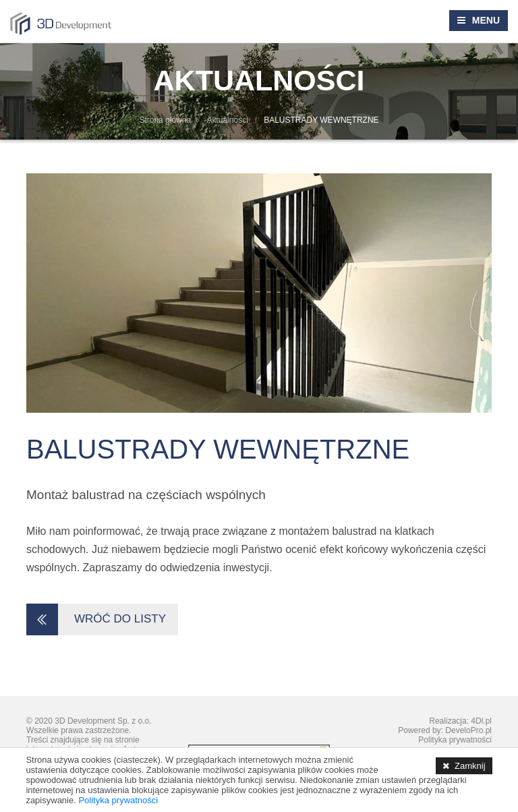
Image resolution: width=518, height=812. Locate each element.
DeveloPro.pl (468, 730)
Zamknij (470, 766)
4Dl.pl (481, 721)
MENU (486, 20)
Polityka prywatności (455, 740)
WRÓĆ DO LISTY (100, 620)
